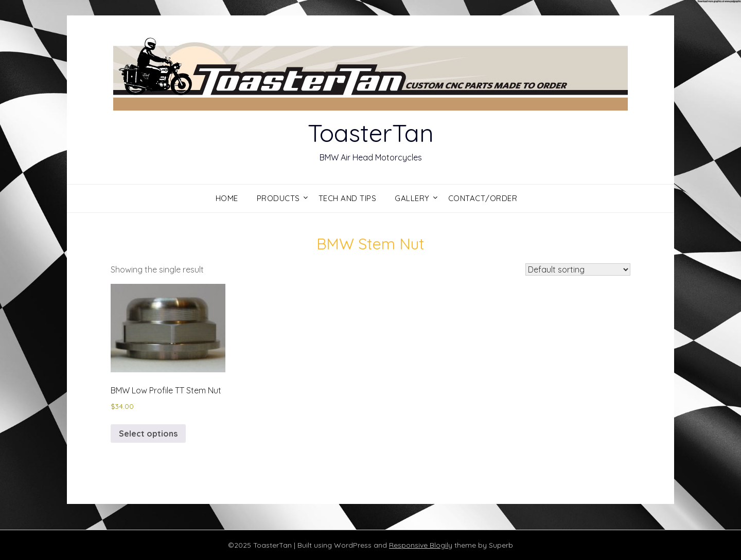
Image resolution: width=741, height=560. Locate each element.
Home (227, 198)
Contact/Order (483, 198)
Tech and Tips (348, 198)
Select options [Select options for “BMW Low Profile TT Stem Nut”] (148, 433)
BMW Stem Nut (370, 244)
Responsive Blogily (421, 545)
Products (278, 198)
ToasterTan (371, 133)
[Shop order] (578, 269)
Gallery (412, 198)
